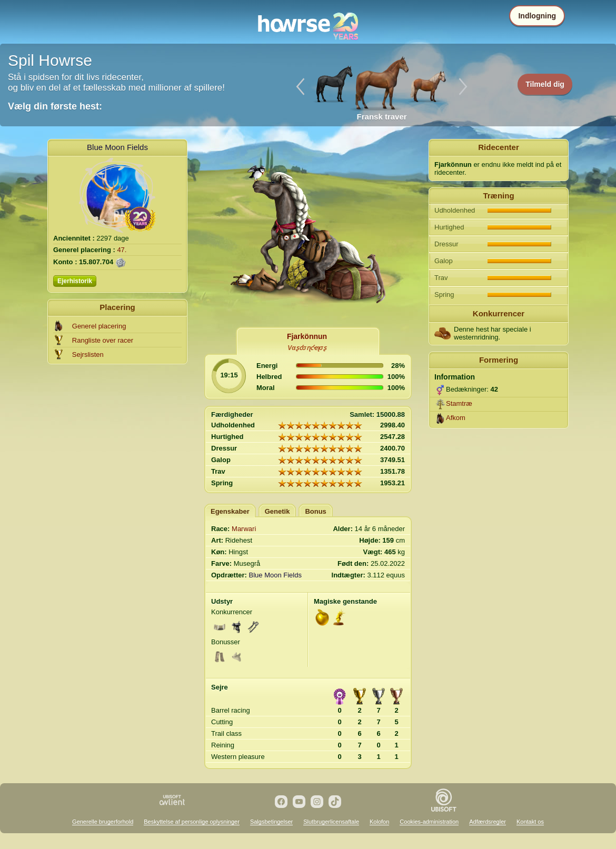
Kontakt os (530, 822)
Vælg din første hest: (55, 106)
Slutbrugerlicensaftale (331, 822)
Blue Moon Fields (117, 147)
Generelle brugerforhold (103, 822)
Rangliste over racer (103, 340)
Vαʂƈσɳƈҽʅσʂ (307, 348)
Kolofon (379, 822)
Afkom (456, 418)
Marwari (244, 529)
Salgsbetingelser (271, 822)
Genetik (277, 511)
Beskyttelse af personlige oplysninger (192, 822)
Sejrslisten (88, 354)
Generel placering (99, 326)
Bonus (315, 511)
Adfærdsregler (488, 822)
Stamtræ (459, 403)
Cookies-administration (429, 822)
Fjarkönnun (307, 336)
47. (122, 250)
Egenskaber (230, 511)
